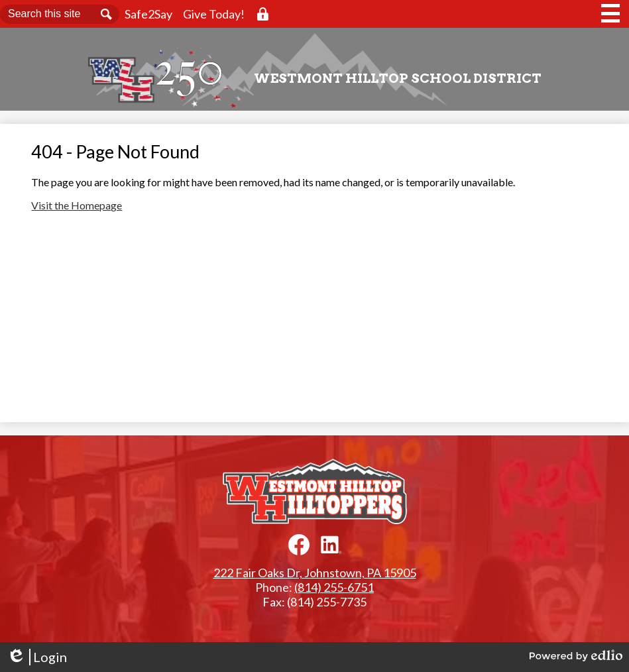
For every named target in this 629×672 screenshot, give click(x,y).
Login (37, 657)
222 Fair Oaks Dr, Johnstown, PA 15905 (315, 573)
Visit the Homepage (77, 205)
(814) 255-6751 (334, 587)
